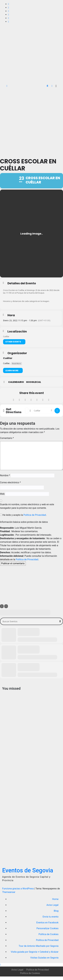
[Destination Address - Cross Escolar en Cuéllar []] (43, 411)
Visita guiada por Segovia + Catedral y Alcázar (35, 952)
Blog (56, 911)
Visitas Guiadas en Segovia (44, 958)
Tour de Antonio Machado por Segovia (39, 946)
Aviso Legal (52, 905)
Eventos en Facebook (47, 923)
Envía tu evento (51, 917)
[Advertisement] (31, 123)
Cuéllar (8, 358)
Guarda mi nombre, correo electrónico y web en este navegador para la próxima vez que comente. (27, 506)
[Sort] (6, 606)
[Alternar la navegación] (56, 86)
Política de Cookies (48, 934)
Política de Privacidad (35, 515)
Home (55, 899)
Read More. (17, 363)
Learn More (13, 370)
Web (2, 494)
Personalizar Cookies (47, 928)
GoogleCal (34, 382)
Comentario (7, 438)
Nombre (5, 475)
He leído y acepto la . (23, 515)
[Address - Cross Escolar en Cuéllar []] (27, 411)
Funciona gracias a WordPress (18, 889)
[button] (47, 86)
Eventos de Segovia (28, 870)
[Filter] (2, 606)
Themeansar (9, 892)
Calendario (16, 382)
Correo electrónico (10, 482)
